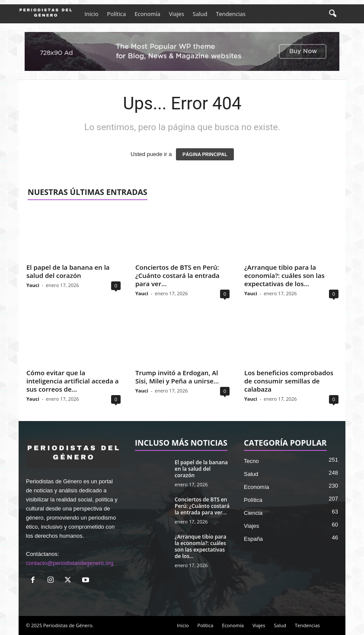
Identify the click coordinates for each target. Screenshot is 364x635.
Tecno (251, 461)
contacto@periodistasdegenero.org (70, 563)
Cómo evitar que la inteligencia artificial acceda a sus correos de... (73, 381)
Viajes (177, 14)
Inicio (91, 14)
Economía (147, 14)
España (253, 539)
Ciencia (253, 513)
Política (117, 14)
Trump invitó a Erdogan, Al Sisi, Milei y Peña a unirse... (177, 377)
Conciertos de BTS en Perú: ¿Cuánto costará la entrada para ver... (177, 275)
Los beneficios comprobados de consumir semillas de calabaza (289, 381)
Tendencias (231, 14)
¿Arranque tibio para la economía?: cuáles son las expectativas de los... (284, 275)
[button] (332, 14)
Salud (200, 14)
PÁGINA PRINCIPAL (205, 154)
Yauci (33, 285)
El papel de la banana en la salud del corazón (68, 271)
